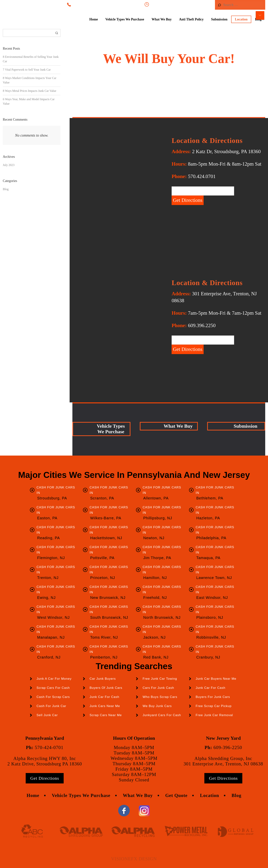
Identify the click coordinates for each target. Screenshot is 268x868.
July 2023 (9, 165)
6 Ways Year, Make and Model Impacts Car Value (29, 101)
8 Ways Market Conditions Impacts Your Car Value (30, 80)
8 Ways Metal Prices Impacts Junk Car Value (29, 91)
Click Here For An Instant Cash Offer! (169, 80)
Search (57, 33)
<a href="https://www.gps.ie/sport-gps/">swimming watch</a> (119, 330)
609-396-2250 (228, 747)
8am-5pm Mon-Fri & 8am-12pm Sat (179, 4)
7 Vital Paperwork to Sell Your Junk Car (27, 70)
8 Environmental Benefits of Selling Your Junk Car (31, 59)
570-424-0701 (49, 747)
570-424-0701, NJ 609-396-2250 (112, 4)
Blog (6, 189)
